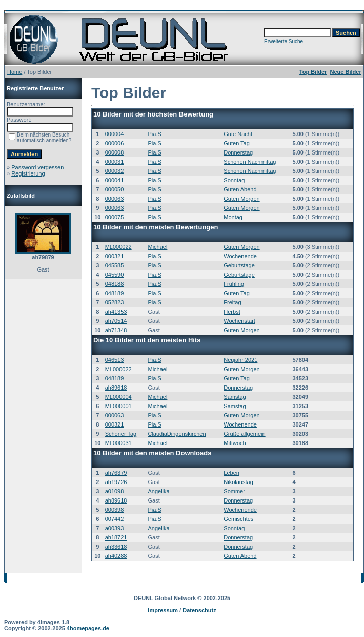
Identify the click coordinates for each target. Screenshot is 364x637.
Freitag (232, 302)
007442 (115, 519)
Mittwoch (235, 443)
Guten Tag (237, 143)
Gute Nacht (238, 134)
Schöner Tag (121, 434)
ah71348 (116, 330)
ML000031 (118, 443)
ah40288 (116, 556)
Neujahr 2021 (240, 360)
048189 (115, 293)
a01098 (115, 491)
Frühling (234, 284)
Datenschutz (199, 610)
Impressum (163, 610)
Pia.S (154, 134)
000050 (115, 189)
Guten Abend (240, 189)
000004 (115, 134)
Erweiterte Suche (284, 41)
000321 (115, 256)
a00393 (115, 528)
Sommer (234, 491)
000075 (115, 217)
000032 (115, 171)
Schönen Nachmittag (250, 162)
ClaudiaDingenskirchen (177, 434)
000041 (115, 180)
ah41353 (116, 312)
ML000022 (118, 247)
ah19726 (116, 482)
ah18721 (116, 537)
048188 (115, 284)
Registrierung (28, 173)
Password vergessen (37, 167)
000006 (115, 143)
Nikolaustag (238, 482)
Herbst (232, 312)
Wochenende (240, 256)
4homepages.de (88, 628)
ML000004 (118, 397)
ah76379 (116, 473)
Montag (233, 217)
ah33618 (116, 547)
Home (15, 72)
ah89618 (116, 388)
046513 (115, 360)
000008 (115, 152)
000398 (115, 510)
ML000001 (118, 406)
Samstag (235, 397)
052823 (115, 302)
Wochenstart (239, 321)
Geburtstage (239, 265)
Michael (157, 247)
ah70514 (116, 321)
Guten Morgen (241, 199)
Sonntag (234, 180)
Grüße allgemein (244, 434)
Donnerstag (238, 152)
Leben (231, 473)
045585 (115, 265)
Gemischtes (238, 519)
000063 (115, 199)
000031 (115, 162)
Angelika (158, 491)
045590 (115, 275)
